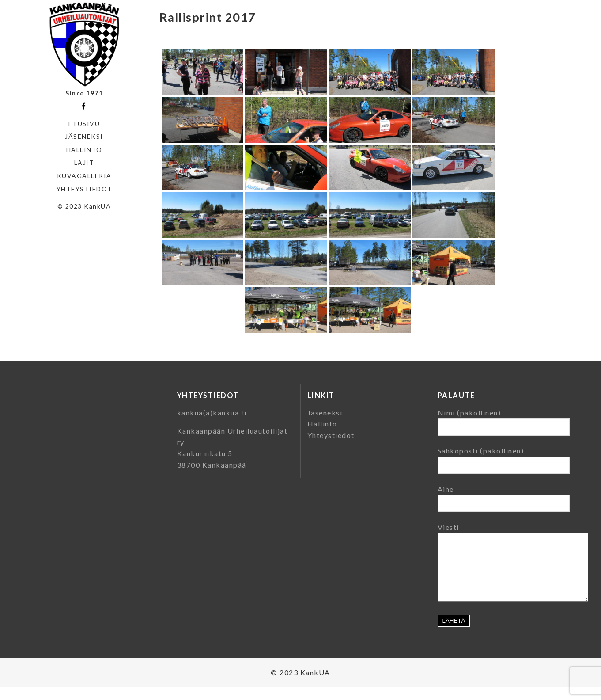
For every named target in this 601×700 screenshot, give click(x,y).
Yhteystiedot (84, 189)
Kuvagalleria (84, 176)
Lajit (84, 162)
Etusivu (84, 124)
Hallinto (84, 150)
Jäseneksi (84, 136)
